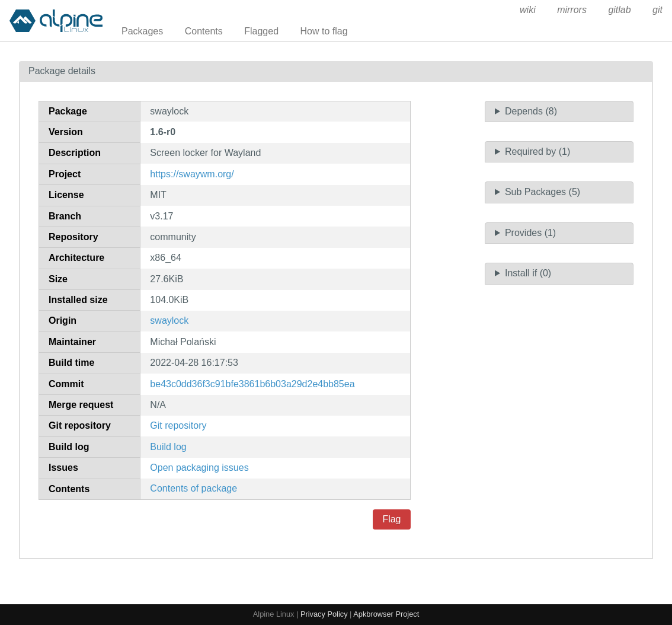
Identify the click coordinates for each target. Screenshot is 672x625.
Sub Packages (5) (543, 192)
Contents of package (193, 488)
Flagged (261, 31)
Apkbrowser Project (386, 614)
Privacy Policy (324, 614)
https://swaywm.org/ (192, 174)
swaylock (169, 321)
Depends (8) (531, 111)
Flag (391, 519)
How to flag (324, 31)
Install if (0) (528, 273)
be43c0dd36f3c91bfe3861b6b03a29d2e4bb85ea (252, 384)
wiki (528, 10)
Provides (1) (530, 233)
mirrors (572, 10)
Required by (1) (537, 152)
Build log (168, 447)
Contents (204, 31)
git (657, 10)
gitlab (619, 10)
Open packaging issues (199, 468)
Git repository (178, 425)
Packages (142, 31)
